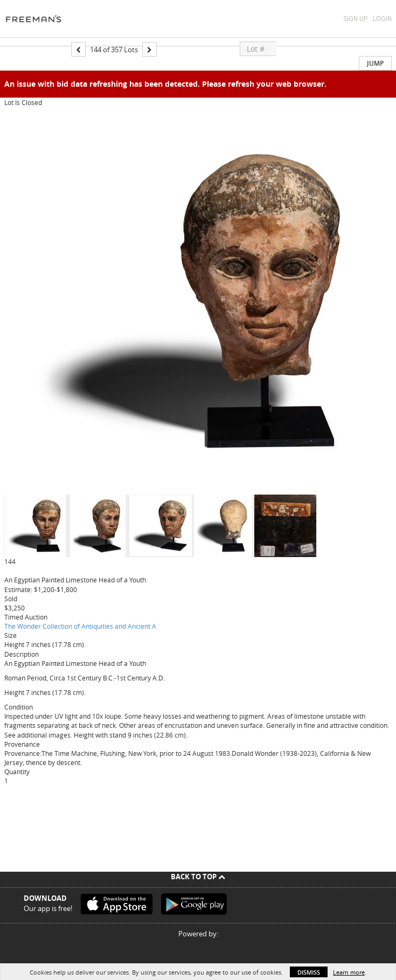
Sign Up (355, 19)
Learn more (349, 972)
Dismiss (309, 972)
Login (382, 19)
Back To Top (198, 877)
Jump (375, 63)
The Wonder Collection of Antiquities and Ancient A (80, 626)
